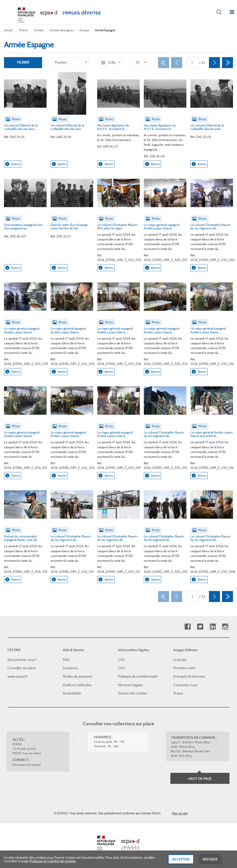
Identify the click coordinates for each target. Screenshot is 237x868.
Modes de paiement (78, 676)
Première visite (184, 668)
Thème (23, 30)
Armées (39, 30)
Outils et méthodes (77, 685)
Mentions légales (130, 685)
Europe (84, 30)
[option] (70, 63)
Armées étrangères (62, 30)
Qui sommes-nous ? (22, 660)
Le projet (180, 660)
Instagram (225, 627)
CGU (122, 668)
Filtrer (23, 63)
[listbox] (70, 63)
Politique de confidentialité (138, 676)
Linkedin (213, 627)
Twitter (200, 627)
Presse (178, 693)
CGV (121, 660)
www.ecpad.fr (18, 676)
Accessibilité (72, 693)
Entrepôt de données (189, 676)
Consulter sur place (22, 668)
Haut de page (200, 779)
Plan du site (180, 813)
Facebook (188, 627)
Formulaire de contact (27, 765)
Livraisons (70, 668)
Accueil (8, 30)
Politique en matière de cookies (53, 863)
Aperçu (13, 164)
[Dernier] (227, 63)
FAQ (66, 660)
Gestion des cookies (133, 693)
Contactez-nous (186, 685)
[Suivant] (214, 63)
